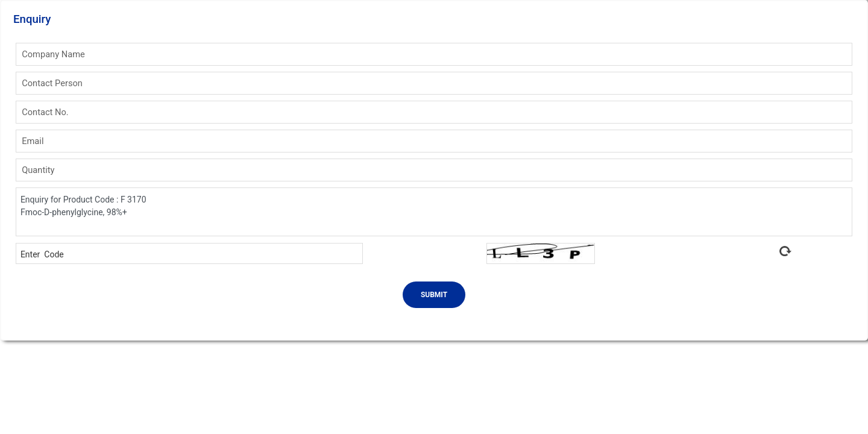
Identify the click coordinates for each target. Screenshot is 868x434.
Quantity (38, 170)
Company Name (53, 54)
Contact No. (45, 112)
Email (33, 141)
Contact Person (52, 83)
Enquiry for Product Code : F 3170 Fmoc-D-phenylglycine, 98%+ (434, 212)
